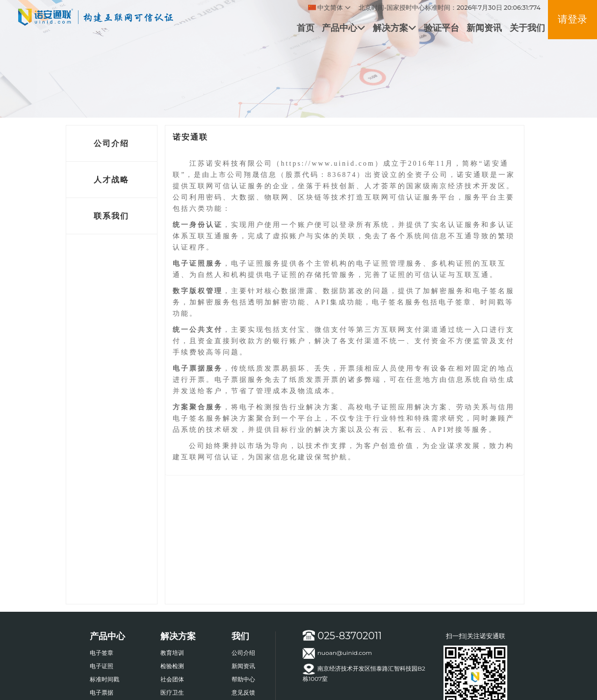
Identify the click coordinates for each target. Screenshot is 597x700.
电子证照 (102, 666)
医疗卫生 (172, 692)
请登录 (572, 19)
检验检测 (172, 666)
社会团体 (172, 679)
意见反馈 (243, 692)
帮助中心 (243, 679)
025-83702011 (342, 636)
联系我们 (111, 216)
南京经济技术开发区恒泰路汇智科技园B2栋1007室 (364, 673)
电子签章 (102, 653)
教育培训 (172, 653)
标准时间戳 (104, 679)
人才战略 (111, 180)
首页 (306, 28)
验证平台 (441, 28)
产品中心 (343, 28)
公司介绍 (111, 143)
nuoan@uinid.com (337, 653)
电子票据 (102, 692)
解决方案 (394, 28)
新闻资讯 (484, 28)
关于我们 (527, 28)
